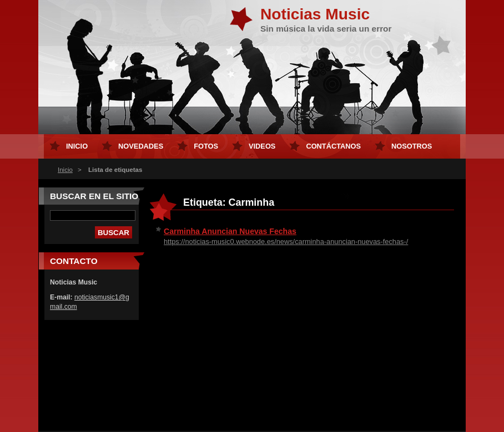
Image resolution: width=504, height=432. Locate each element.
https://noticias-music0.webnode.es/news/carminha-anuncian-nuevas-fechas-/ (286, 242)
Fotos (206, 146)
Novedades (141, 146)
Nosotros (412, 146)
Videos (262, 146)
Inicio (65, 170)
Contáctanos (333, 146)
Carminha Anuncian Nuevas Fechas (230, 231)
